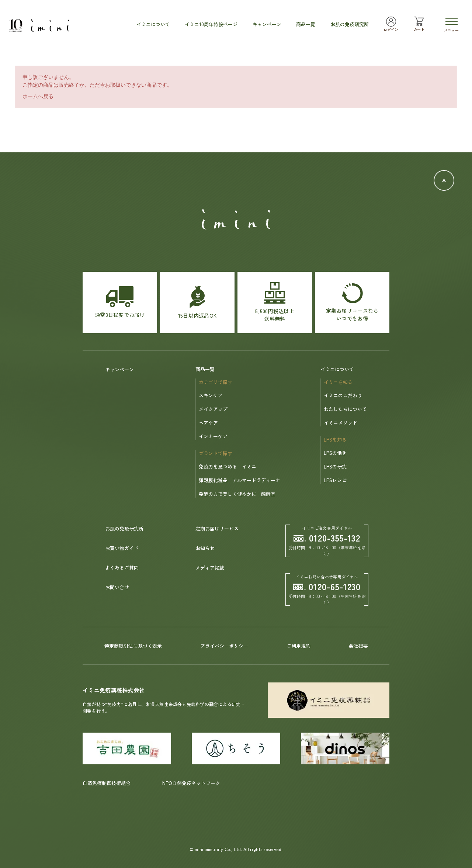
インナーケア (213, 436)
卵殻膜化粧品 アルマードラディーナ (240, 480)
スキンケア (211, 395)
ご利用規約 (299, 646)
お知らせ (205, 548)
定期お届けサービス (217, 528)
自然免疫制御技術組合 (107, 783)
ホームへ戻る (38, 96)
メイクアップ (213, 409)
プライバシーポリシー (224, 646)
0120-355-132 (327, 538)
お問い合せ (117, 587)
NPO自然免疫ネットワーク (191, 783)
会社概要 (358, 646)
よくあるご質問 (122, 568)
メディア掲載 (210, 568)
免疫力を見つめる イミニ (228, 466)
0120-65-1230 (327, 586)
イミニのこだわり (343, 395)
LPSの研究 (335, 466)
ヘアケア (208, 423)
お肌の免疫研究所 (124, 528)
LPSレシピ (335, 480)
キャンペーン (119, 369)
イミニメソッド (341, 423)
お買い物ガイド (122, 548)
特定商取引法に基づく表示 (133, 646)
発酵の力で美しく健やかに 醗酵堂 (237, 494)
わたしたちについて (345, 409)
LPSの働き (335, 453)
